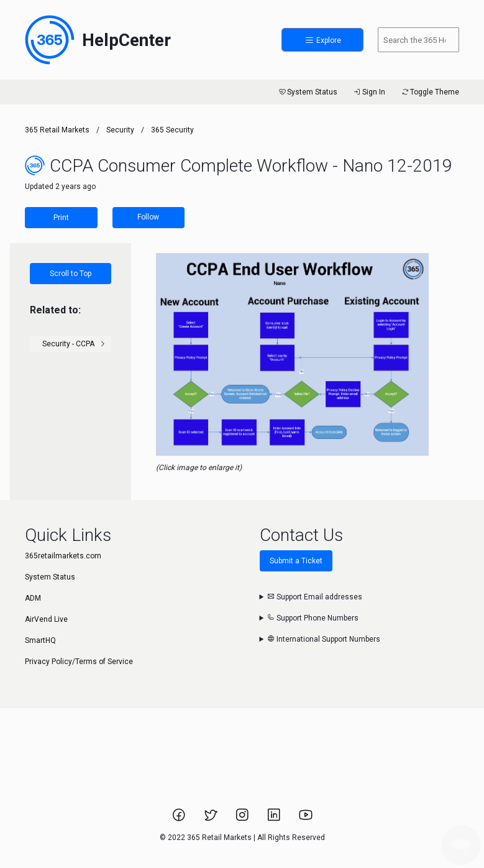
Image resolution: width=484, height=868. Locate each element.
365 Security (172, 130)
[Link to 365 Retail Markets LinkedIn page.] (275, 819)
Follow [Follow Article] (148, 217)
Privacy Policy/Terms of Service (79, 662)
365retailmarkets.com (63, 556)
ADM (33, 598)
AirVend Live (46, 619)
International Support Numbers (324, 639)
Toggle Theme (430, 92)
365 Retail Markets (57, 130)
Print (61, 218)
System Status (307, 92)
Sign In (369, 92)
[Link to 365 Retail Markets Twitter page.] (212, 819)
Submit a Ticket (296, 561)
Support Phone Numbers (313, 618)
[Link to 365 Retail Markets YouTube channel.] (306, 819)
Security (120, 130)
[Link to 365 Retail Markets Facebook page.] (180, 819)
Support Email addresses (315, 597)
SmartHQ (40, 640)
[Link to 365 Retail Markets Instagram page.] (243, 819)
